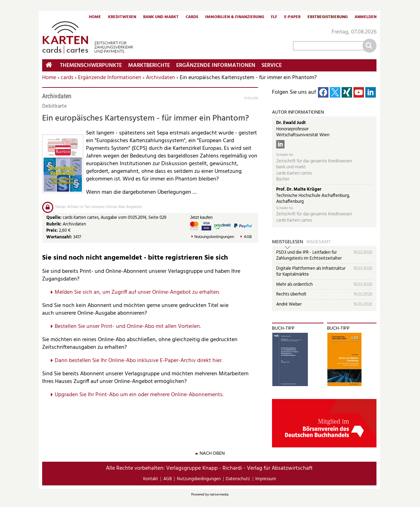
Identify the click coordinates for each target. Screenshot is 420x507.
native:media (219, 494)
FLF (274, 17)
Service (272, 66)
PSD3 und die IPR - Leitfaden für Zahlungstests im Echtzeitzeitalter (309, 256)
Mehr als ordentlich (294, 285)
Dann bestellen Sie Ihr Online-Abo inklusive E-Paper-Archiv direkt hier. (139, 361)
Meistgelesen (287, 242)
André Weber (289, 304)
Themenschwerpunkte (91, 66)
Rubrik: (55, 224)
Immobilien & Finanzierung (235, 17)
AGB (248, 237)
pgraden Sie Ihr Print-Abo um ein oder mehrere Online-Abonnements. (141, 395)
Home (95, 17)
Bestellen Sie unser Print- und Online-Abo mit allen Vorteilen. (128, 327)
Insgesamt (319, 242)
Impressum (266, 479)
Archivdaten (161, 78)
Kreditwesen (122, 17)
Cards (192, 17)
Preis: (52, 231)
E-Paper (292, 17)
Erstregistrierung (328, 17)
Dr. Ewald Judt (291, 123)
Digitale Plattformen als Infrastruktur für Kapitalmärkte (311, 272)
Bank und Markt (161, 17)
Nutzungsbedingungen (214, 237)
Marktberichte (149, 66)
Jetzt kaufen (201, 217)
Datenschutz (238, 479)
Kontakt (151, 479)
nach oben (212, 454)
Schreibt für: (285, 155)
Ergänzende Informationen (110, 78)
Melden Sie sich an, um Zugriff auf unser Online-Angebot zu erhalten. (137, 292)
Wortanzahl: (59, 237)
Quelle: (55, 218)
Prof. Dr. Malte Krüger (299, 189)
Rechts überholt (291, 294)
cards (67, 78)
